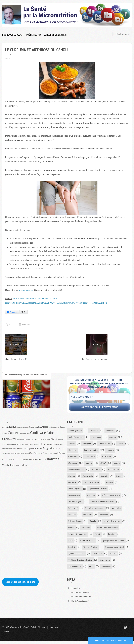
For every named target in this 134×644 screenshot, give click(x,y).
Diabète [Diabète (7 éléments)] (54, 439)
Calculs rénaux (105, 444)
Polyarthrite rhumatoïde (78, 536)
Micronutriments (75, 523)
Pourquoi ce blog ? (13, 35)
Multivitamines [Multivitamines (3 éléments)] (24, 453)
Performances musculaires (108, 530)
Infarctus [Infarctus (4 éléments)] (20, 449)
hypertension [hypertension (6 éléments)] (47, 444)
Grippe (120, 477)
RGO (71, 543)
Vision (92, 569)
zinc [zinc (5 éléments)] (14, 465)
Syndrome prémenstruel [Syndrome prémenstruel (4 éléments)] (49, 453)
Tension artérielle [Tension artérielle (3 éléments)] (7, 460)
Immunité (92, 497)
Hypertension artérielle (98, 490)
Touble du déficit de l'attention (81, 563)
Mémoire (72, 517)
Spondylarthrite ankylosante (114, 543)
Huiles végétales (75, 490)
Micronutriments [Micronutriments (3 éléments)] (13, 453)
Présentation (34, 35)
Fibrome (72, 477)
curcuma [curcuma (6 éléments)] (35, 439)
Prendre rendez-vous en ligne (21, 585)
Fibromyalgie (88, 477)
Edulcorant (97, 470)
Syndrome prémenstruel (116, 550)
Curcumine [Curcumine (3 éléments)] (42, 439)
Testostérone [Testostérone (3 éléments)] (17, 460)
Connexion (76, 591)
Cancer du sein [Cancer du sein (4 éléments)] (24, 433)
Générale (105, 477)
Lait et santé (73, 510)
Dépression (73, 464)
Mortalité (93, 523)
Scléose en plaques (88, 543)
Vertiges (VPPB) (75, 569)
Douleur (118, 464)
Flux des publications (80, 595)
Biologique (87, 444)
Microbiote (105, 517)
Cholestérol (73, 457)
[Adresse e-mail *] (100, 397)
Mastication (117, 510)
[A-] (7, 58)
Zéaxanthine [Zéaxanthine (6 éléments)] (22, 465)
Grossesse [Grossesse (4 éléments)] (37, 444)
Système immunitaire (77, 556)
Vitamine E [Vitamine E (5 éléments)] (7, 465)
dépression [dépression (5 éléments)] (17, 444)
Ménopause (88, 517)
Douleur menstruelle (77, 470)
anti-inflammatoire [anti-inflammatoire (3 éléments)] (22, 427)
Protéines (113, 536)
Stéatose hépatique (91, 550)
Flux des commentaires (81, 600)
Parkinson (86, 530)
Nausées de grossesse (113, 523)
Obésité (72, 530)
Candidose (73, 450)
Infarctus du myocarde (112, 497)
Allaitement (94, 431)
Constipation (90, 457)
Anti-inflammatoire (76, 437)
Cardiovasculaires (92, 450)
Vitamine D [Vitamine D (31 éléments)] (54, 459)
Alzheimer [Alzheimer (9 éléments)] (10, 427)
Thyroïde (114, 556)
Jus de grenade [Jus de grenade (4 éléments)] (29, 449)
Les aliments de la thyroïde (95, 359)
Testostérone (98, 556)
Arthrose (114, 437)
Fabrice (12, 325)
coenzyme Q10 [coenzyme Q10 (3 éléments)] (21, 439)
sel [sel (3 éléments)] (39, 453)
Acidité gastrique (75, 431)
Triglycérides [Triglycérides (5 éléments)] (27, 460)
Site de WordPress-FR (81, 604)
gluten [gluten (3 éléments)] (31, 444)
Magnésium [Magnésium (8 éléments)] (49, 448)
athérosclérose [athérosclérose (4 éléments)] (54, 427)
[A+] (10, 58)
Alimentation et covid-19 (17, 359)
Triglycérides (106, 563)
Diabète (89, 464)
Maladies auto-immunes (96, 510)
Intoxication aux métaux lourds (103, 503)
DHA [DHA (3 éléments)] (48, 439)
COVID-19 (108, 457)
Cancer (122, 444)
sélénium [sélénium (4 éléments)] (61, 453)
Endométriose (114, 470)
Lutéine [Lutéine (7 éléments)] (39, 448)
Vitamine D (107, 569)
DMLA (104, 464)
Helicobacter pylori (92, 484)
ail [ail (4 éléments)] (3, 427)
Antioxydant (97, 437)
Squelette (72, 550)
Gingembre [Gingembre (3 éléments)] (25, 444)
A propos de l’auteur (56, 35)
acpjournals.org (26, 290)
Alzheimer (111, 431)
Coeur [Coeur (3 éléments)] (28, 439)
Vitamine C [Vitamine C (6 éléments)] (38, 460)
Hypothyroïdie (74, 497)
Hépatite (110, 484)
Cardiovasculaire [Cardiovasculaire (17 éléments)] (42, 433)
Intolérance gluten (76, 503)
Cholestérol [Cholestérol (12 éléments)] (9, 439)
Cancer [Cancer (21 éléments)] (13, 433)
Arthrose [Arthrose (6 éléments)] (44, 427)
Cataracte (111, 450)
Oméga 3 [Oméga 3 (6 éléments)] (33, 453)
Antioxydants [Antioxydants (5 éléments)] (34, 427)
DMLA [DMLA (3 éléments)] (9, 444)
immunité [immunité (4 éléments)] (13, 449)
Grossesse (73, 484)
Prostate (98, 536)
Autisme (72, 444)
